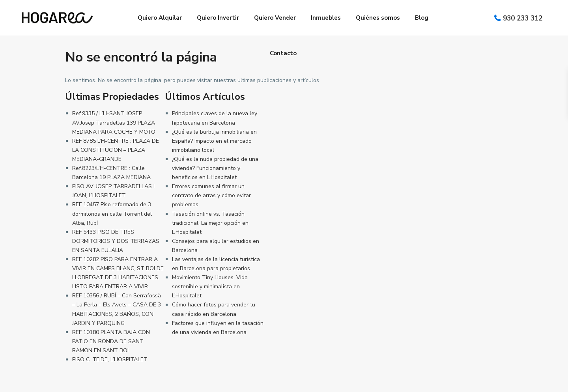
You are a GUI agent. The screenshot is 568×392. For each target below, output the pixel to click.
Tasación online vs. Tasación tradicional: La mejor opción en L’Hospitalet (210, 223)
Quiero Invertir (218, 18)
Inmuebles (326, 18)
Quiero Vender (275, 18)
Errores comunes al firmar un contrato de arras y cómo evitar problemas (211, 195)
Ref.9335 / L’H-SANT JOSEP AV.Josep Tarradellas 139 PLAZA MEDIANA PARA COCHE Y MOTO (114, 122)
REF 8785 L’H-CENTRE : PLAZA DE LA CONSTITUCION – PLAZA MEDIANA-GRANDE (116, 150)
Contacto (283, 53)
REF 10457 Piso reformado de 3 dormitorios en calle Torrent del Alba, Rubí (112, 214)
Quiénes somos (378, 18)
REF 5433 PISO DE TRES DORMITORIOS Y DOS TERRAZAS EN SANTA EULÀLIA (116, 241)
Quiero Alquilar (160, 18)
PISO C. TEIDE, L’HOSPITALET (110, 359)
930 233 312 (523, 18)
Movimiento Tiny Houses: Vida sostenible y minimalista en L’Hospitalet (210, 287)
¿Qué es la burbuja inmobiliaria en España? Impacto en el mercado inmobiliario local (214, 141)
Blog (422, 18)
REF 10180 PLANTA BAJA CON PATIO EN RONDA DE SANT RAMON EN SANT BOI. (111, 341)
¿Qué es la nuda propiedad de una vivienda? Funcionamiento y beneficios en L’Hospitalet (215, 168)
